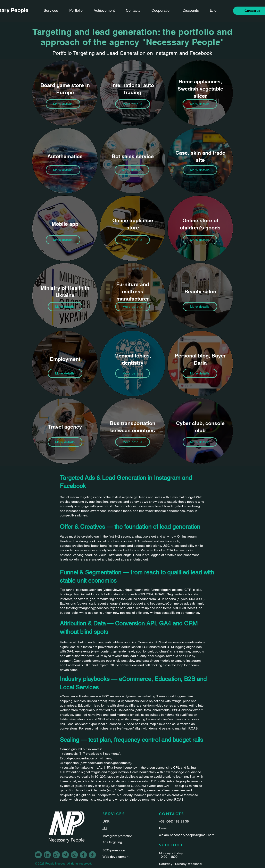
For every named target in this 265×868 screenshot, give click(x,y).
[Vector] (83, 855)
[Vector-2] (65, 855)
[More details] (200, 104)
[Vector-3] (92, 855)
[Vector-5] (56, 855)
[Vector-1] (74, 855)
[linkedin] (47, 855)
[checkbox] (42, 117)
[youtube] (38, 855)
